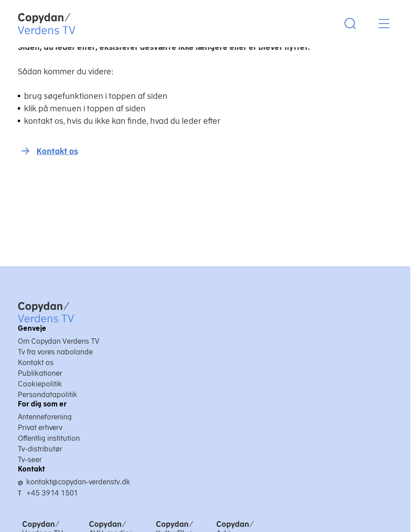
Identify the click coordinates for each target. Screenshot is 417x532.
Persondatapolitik (47, 394)
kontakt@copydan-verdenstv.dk (78, 482)
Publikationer (40, 373)
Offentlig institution (49, 438)
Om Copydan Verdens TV (59, 341)
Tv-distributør (40, 449)
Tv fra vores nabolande (55, 352)
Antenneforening (45, 417)
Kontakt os (57, 151)
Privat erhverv (40, 427)
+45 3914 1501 (52, 493)
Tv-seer (30, 459)
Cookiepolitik (40, 384)
